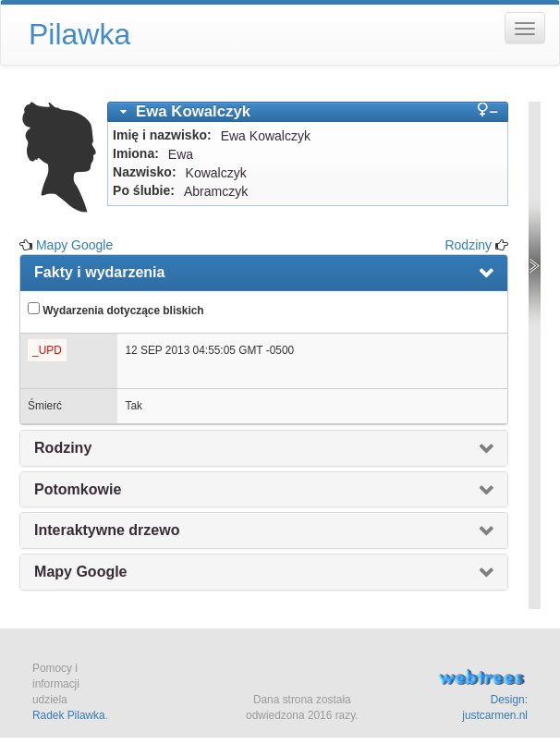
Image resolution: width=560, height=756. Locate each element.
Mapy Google (74, 245)
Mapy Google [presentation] (80, 572)
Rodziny (468, 245)
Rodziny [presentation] (63, 448)
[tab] (308, 112)
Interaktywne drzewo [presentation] (107, 530)
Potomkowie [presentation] (78, 489)
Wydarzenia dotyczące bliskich (116, 310)
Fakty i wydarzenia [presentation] (99, 272)
